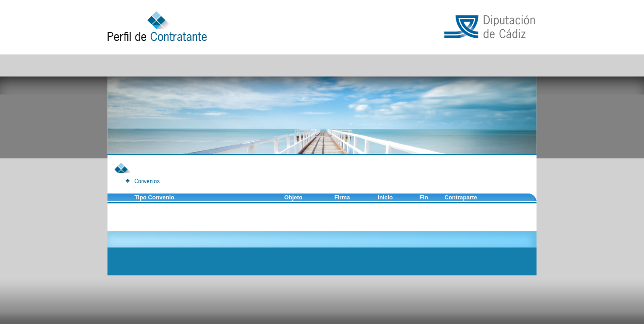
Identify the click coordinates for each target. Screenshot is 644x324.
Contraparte (461, 197)
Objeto (293, 197)
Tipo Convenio (154, 197)
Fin (424, 197)
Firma (342, 197)
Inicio (385, 197)
